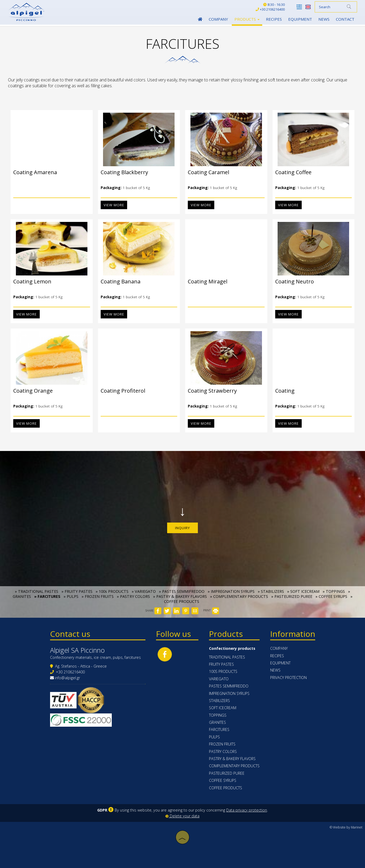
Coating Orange (30, 391)
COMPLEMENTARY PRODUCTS (234, 766)
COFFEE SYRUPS (223, 780)
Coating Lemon (30, 281)
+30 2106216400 (70, 672)
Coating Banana (118, 281)
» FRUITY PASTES (77, 591)
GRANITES (217, 722)
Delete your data (182, 816)
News (324, 19)
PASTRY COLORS (223, 751)
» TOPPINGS (334, 591)
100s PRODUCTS (223, 671)
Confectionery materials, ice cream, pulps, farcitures (95, 657)
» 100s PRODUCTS (112, 591)
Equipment (300, 19)
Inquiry (182, 528)
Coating (282, 391)
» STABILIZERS (271, 591)
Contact (345, 19)
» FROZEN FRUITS (98, 596)
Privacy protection (288, 678)
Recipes (274, 19)
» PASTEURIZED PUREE (292, 596)
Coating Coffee (291, 172)
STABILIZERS (219, 701)
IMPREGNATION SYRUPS (229, 693)
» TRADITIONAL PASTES (37, 591)
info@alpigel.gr (67, 678)
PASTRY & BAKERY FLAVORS (232, 759)
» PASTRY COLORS (133, 596)
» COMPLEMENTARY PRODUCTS (239, 596)
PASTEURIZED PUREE (227, 773)
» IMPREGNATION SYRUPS (231, 591)
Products (247, 19)
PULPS (214, 737)
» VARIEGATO (144, 591)
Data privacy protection (247, 810)
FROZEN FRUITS (222, 744)
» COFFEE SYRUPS (331, 596)
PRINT (211, 610)
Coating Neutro (292, 281)
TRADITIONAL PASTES (227, 657)
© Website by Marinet (346, 827)
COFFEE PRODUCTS (226, 788)
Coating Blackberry (122, 172)
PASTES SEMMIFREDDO (229, 686)
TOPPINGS (218, 715)
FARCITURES (219, 729)
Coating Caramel (206, 172)
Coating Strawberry (210, 391)
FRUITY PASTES (221, 664)
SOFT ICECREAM (223, 708)
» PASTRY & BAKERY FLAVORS (180, 596)
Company (218, 19)
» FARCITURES (47, 596)
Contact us (70, 634)
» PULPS (71, 596)
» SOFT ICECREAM (303, 591)
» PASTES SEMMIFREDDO (182, 591)
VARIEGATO (219, 679)
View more (111, 205)
